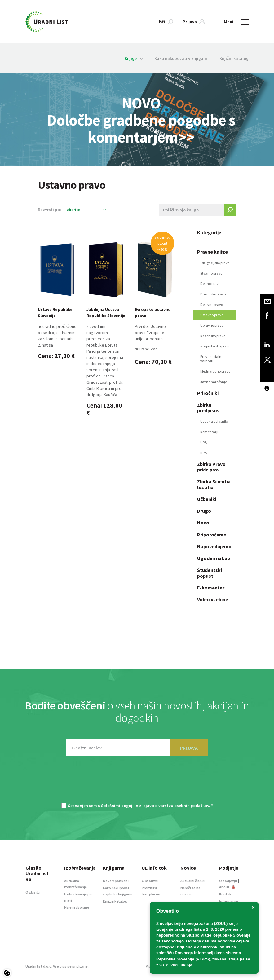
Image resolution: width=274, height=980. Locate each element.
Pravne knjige (212, 252)
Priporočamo (212, 535)
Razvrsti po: (49, 210)
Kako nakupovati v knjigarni (181, 58)
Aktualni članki (192, 881)
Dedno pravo (210, 283)
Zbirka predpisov (208, 408)
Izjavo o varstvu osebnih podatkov (176, 806)
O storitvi (150, 881)
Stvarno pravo (211, 273)
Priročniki (208, 393)
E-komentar (211, 588)
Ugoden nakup (214, 558)
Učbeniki (207, 499)
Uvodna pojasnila (214, 421)
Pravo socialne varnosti (212, 359)
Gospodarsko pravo (215, 346)
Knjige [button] (134, 58)
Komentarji (209, 432)
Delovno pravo (212, 305)
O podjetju (228, 881)
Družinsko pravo (213, 294)
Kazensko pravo (213, 336)
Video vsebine (213, 599)
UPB (203, 442)
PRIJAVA (189, 748)
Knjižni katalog (234, 58)
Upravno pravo (212, 325)
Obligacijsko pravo (215, 263)
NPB (203, 453)
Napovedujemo (214, 546)
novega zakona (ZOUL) (206, 923)
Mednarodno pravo (215, 371)
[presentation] (137, 783)
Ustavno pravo (212, 315)
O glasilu (33, 892)
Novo (203, 523)
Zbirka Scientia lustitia (214, 484)
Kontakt (226, 894)
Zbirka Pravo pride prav (211, 467)
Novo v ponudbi (116, 881)
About (227, 887)
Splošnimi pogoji (117, 806)
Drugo (204, 511)
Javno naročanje (214, 382)
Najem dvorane (77, 907)
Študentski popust (210, 573)
